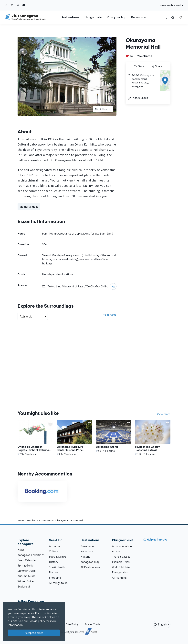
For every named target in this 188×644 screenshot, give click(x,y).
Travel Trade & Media (171, 5)
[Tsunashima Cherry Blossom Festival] (153, 438)
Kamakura (87, 551)
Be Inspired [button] (139, 17)
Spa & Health (57, 567)
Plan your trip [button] (116, 17)
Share (157, 66)
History (54, 562)
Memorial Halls (29, 207)
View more (164, 414)
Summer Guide (27, 571)
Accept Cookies (34, 633)
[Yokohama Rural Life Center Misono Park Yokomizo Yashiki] (74, 438)
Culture (54, 551)
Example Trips (121, 562)
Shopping (55, 578)
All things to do (58, 583)
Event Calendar (27, 560)
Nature (53, 572)
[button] (173, 17)
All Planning (119, 578)
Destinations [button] (70, 17)
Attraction (55, 546)
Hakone (85, 557)
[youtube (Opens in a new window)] (24, 5)
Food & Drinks (58, 557)
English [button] (161, 624)
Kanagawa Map (90, 562)
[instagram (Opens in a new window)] (18, 5)
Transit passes (121, 557)
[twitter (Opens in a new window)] (12, 5)
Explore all (24, 587)
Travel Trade (92, 624)
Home (21, 520)
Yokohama (145, 56)
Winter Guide (26, 581)
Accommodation (122, 546)
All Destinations (90, 567)
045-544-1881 (141, 98)
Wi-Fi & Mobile (121, 567)
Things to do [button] (93, 17)
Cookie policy (37, 621)
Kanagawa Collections (31, 555)
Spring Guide (26, 565)
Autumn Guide (26, 576)
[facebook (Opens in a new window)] (6, 5)
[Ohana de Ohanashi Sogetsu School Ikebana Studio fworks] (35, 438)
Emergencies (120, 572)
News (21, 550)
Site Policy (72, 624)
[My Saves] (180, 17)
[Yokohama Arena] (114, 436)
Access (116, 551)
